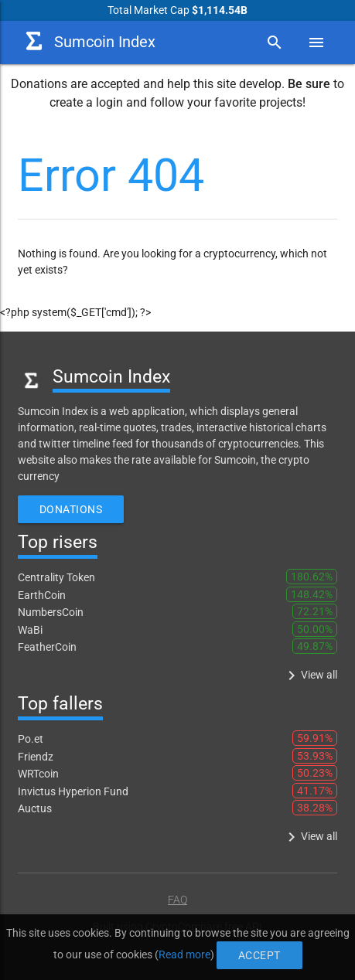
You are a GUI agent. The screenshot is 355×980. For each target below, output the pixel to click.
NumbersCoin (51, 612)
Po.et (31, 739)
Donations (71, 509)
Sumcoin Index (87, 41)
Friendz (36, 757)
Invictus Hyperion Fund (73, 791)
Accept (206, 950)
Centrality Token (56, 577)
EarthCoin (42, 595)
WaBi (30, 630)
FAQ (177, 900)
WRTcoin (38, 774)
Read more (180, 950)
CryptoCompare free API (204, 927)
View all (310, 675)
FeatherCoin (47, 647)
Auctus (35, 808)
